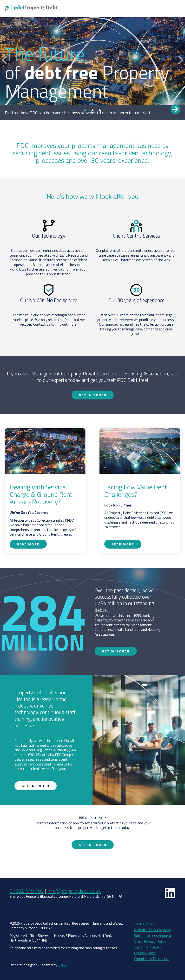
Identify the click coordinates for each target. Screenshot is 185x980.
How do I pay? (166, 9)
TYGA (62, 965)
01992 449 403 (27, 891)
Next (181, 60)
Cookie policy (144, 924)
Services (99, 9)
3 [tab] (100, 110)
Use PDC (118, 9)
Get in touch (140, 9)
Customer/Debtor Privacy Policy (148, 950)
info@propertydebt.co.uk (74, 891)
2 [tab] (92, 110)
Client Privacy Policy (150, 941)
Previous (4, 60)
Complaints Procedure (152, 959)
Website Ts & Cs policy (152, 930)
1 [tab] (85, 110)
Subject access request (153, 936)
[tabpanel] (92, 60)
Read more (175, 109)
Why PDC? (79, 9)
